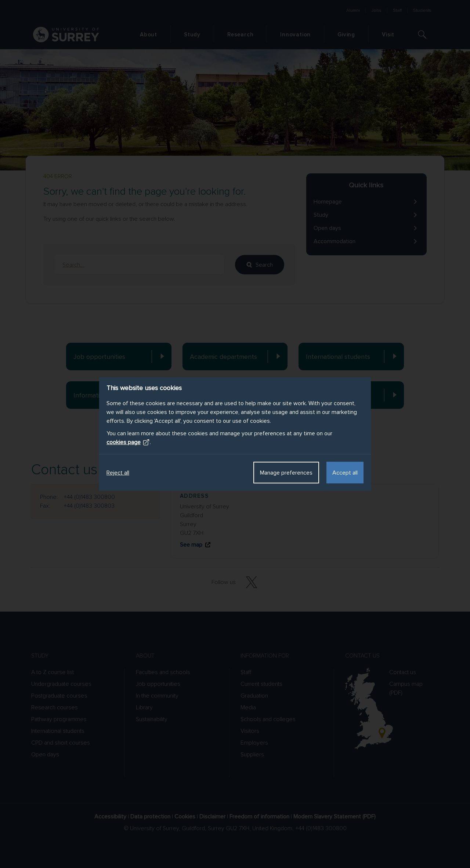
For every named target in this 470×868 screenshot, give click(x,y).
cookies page (128, 442)
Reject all (118, 473)
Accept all (345, 473)
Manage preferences (286, 473)
